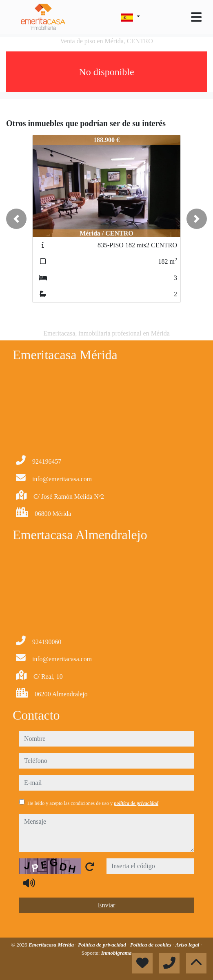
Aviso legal (188, 945)
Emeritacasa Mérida (52, 945)
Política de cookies (151, 945)
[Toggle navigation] (196, 17)
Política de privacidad (103, 945)
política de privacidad (136, 803)
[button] (16, 219)
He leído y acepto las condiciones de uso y (93, 803)
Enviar (107, 905)
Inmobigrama (116, 953)
